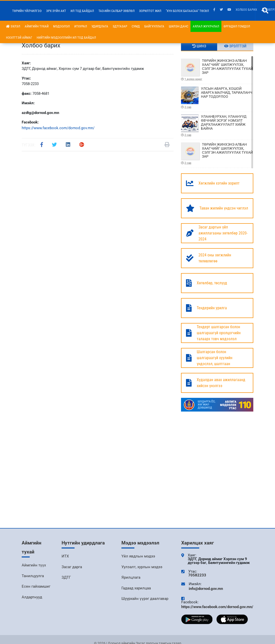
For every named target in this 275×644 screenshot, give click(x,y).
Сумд (136, 26)
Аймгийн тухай (37, 26)
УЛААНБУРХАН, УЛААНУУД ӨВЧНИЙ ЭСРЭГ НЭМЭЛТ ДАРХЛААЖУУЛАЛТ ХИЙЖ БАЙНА (217, 126)
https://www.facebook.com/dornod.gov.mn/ (58, 128)
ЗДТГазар (120, 26)
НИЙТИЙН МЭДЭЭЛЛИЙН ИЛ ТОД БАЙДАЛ (66, 38)
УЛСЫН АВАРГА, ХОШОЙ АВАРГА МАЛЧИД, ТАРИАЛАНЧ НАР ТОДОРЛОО (217, 98)
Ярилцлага (131, 577)
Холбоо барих (246, 10)
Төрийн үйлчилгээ (27, 11)
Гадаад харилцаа (136, 588)
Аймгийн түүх (34, 565)
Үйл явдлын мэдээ (138, 556)
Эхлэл (13, 26)
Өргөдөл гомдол (237, 26)
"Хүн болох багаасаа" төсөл (187, 11)
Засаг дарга (72, 567)
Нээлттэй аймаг (19, 38)
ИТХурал (81, 26)
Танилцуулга (33, 576)
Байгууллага (154, 26)
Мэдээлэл (61, 26)
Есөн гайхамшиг (36, 586)
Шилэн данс (179, 26)
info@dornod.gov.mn (206, 589)
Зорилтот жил (150, 11)
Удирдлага (100, 26)
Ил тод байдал (82, 11)
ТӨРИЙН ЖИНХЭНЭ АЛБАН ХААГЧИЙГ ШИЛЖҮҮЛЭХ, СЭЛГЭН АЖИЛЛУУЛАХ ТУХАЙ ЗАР (217, 70)
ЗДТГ (66, 577)
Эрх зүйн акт (56, 11)
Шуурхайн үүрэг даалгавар (145, 599)
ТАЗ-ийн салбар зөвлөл (117, 11)
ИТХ (65, 556)
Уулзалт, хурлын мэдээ (142, 567)
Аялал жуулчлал (206, 26)
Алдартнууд (32, 597)
